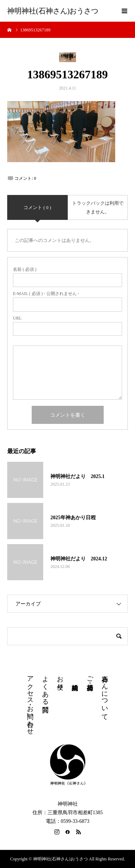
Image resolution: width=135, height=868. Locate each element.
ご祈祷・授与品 (90, 676)
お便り (60, 679)
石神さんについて (105, 694)
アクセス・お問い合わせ (30, 702)
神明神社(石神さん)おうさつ (53, 11)
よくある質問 (45, 687)
